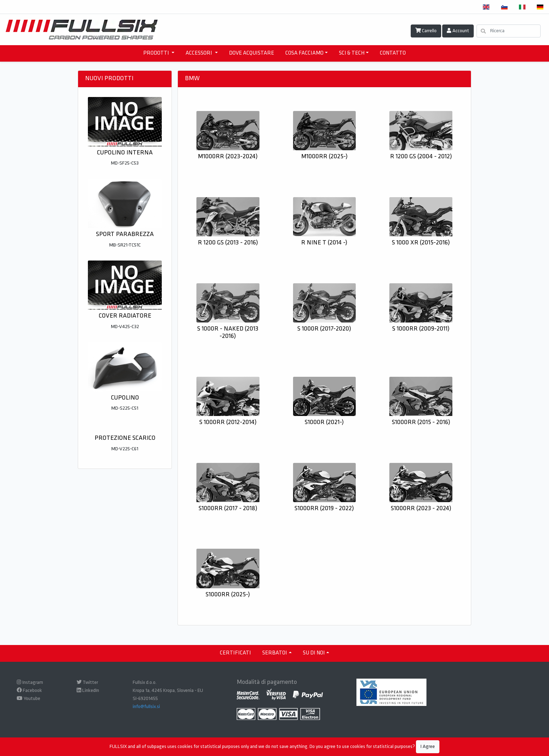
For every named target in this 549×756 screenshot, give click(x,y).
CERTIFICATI (235, 653)
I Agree (428, 747)
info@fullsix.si (146, 707)
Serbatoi (275, 653)
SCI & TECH (352, 53)
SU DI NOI (314, 653)
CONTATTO (393, 53)
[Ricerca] (509, 31)
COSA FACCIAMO (304, 53)
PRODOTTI (157, 53)
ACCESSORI (199, 53)
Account (458, 31)
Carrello (426, 31)
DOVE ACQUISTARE (252, 53)
